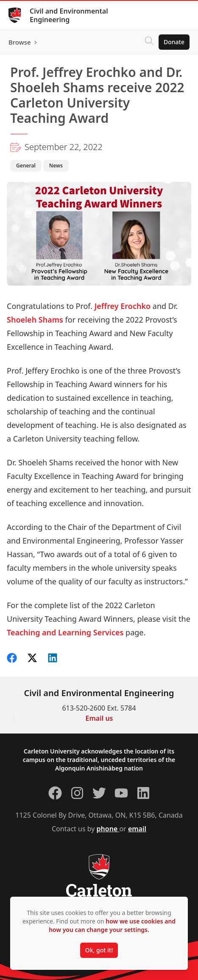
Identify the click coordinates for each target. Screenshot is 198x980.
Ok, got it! (99, 950)
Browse (20, 42)
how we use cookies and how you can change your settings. (112, 925)
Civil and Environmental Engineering (69, 15)
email (137, 829)
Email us (99, 718)
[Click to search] (149, 42)
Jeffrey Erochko (124, 306)
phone (108, 829)
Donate (174, 42)
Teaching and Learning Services (65, 632)
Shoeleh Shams (35, 320)
